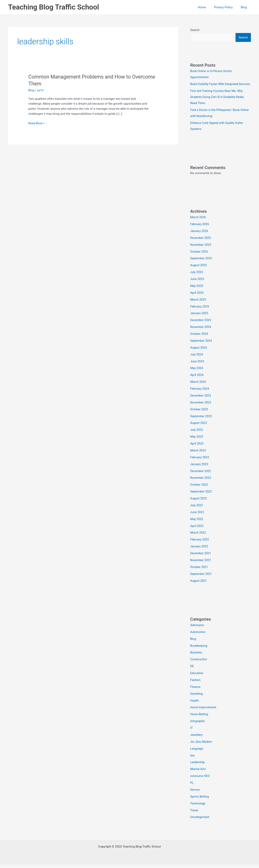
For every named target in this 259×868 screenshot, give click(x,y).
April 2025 (197, 298)
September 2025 (201, 264)
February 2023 (200, 462)
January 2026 (199, 237)
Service (195, 794)
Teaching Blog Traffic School (54, 7)
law (193, 759)
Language (197, 752)
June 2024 (197, 367)
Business (196, 657)
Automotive (198, 636)
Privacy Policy (226, 7)
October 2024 (199, 339)
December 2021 (201, 558)
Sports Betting (200, 800)
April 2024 (197, 380)
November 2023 (201, 407)
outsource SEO (200, 780)
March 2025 (198, 305)
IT (192, 732)
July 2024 (197, 360)
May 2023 (197, 442)
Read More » (37, 123)
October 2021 (199, 571)
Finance (195, 691)
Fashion (196, 684)
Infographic (198, 725)
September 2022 (201, 496)
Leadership (198, 766)
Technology (198, 807)
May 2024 (197, 373)
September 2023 (201, 421)
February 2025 (200, 312)
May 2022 (197, 524)
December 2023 (201, 401)
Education (197, 677)
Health (195, 705)
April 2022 (197, 531)
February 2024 (200, 394)
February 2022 (200, 544)
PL (192, 787)
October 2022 (199, 489)
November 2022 (201, 483)
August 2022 (199, 503)
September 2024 (201, 346)
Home (207, 7)
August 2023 (199, 428)
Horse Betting (199, 718)
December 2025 (201, 244)
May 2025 (197, 291)
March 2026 (198, 223)
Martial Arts (198, 773)
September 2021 (201, 578)
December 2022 (201, 476)
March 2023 (198, 455)
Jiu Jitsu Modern (202, 746)
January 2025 (199, 319)
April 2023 (197, 449)
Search (195, 30)
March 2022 (198, 537)
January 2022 (199, 551)
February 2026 (200, 230)
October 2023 (199, 414)
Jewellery (197, 739)
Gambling (197, 698)
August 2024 (199, 353)
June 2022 (197, 517)
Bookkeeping (199, 650)
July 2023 (197, 435)
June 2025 (197, 285)
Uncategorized (200, 821)
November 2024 (201, 332)
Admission (197, 630)
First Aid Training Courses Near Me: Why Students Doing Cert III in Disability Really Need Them (218, 103)
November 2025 (201, 250)
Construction (199, 664)
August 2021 (199, 585)
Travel (194, 814)
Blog (245, 7)
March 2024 (198, 387)
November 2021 (201, 565)
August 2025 (199, 271)
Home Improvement (204, 712)
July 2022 (197, 510)
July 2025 (197, 278)
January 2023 (199, 469)
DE (192, 670)
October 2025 (199, 257)
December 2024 (201, 325)
